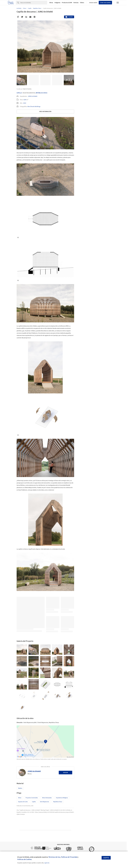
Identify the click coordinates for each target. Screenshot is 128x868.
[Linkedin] (26, 17)
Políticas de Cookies (24, 859)
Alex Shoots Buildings (34, 107)
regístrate (47, 863)
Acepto (106, 858)
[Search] (34, 3)
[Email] (30, 17)
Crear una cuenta (105, 3)
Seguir (65, 773)
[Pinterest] (34, 17)
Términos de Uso (54, 857)
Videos (82, 3)
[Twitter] (22, 17)
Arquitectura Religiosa (62, 798)
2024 (25, 103)
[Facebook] (18, 17)
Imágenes (57, 3)
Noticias (76, 3)
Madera (20, 788)
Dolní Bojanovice (44, 802)
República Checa (41, 93)
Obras (51, 3)
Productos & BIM (67, 3)
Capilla (19, 93)
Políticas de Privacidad (69, 857)
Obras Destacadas (47, 798)
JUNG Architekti (33, 96)
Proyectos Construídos (32, 798)
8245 (25, 100)
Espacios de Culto (23, 802)
